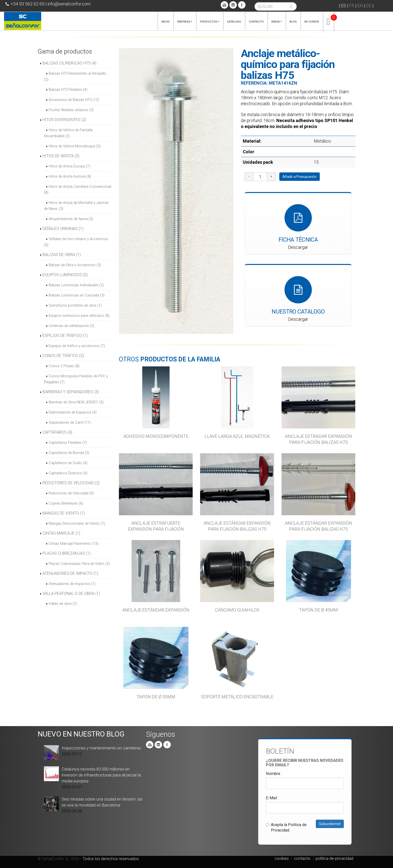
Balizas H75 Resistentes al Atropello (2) (75, 76)
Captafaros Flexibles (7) (68, 443)
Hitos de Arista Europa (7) (70, 166)
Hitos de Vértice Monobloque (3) (75, 146)
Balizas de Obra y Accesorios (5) (75, 265)
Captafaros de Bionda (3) (69, 453)
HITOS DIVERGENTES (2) (64, 120)
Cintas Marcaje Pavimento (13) (73, 544)
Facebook (242, 5)
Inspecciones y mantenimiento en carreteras (101, 748)
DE (369, 6)
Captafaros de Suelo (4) (68, 463)
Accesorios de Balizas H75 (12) (74, 100)
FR (352, 6)
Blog (293, 22)
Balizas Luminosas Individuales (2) (76, 285)
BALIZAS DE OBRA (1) (62, 255)
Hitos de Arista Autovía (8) (70, 176)
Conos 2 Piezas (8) (64, 366)
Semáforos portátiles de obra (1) (75, 305)
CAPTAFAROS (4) (57, 432)
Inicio (165, 22)
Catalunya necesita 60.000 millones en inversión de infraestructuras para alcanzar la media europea (101, 775)
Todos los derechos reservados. (111, 859)
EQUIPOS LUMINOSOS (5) (65, 275)
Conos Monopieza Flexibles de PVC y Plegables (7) (76, 379)
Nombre (273, 774)
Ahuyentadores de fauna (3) (71, 219)
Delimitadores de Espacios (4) (73, 412)
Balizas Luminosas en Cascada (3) (77, 295)
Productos (210, 22)
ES (343, 6)
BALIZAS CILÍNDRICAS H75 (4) (69, 63)
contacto (302, 858)
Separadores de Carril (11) (70, 422)
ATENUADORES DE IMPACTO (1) (70, 573)
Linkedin (233, 5)
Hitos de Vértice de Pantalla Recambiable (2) (68, 133)
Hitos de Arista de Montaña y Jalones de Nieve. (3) (76, 206)
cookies (282, 858)
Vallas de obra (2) (63, 604)
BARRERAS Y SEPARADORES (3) (71, 392)
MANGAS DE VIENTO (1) (64, 513)
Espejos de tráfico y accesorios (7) (77, 346)
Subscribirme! (330, 824)
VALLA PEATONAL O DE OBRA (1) (71, 594)
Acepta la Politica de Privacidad (286, 827)
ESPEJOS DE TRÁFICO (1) (65, 336)
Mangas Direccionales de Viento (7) (77, 523)
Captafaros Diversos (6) (68, 473)
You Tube (224, 5)
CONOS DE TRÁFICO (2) (63, 356)
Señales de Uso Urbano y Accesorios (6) (76, 242)
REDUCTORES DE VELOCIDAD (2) (71, 483)
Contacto (256, 22)
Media (277, 22)
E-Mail (271, 798)
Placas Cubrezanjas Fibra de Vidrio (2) (79, 564)
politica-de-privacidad (334, 858)
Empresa (185, 22)
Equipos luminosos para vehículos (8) (79, 316)
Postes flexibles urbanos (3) (71, 110)
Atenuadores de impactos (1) (72, 584)
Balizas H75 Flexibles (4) (68, 90)
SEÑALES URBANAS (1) (63, 229)
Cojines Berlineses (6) (66, 503)
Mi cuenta (312, 22)
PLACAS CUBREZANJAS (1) (67, 553)
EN (360, 6)
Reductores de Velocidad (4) (71, 493)
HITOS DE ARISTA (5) (61, 156)
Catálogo (234, 22)
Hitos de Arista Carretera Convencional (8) (78, 190)
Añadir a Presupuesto (300, 177)
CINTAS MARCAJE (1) (61, 533)
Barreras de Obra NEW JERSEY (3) (76, 402)
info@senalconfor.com (69, 4)
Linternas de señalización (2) (71, 326)
